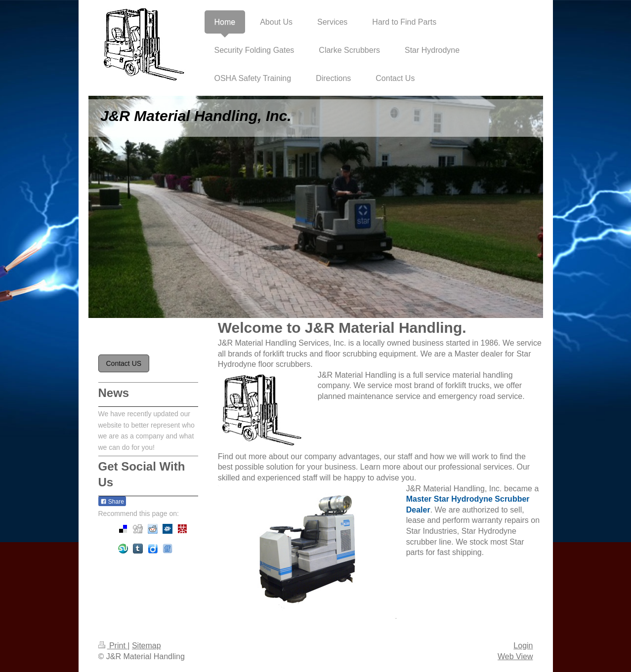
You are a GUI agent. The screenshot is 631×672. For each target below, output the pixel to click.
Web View (515, 656)
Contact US (124, 363)
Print (113, 646)
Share (112, 502)
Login (523, 646)
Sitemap (147, 646)
